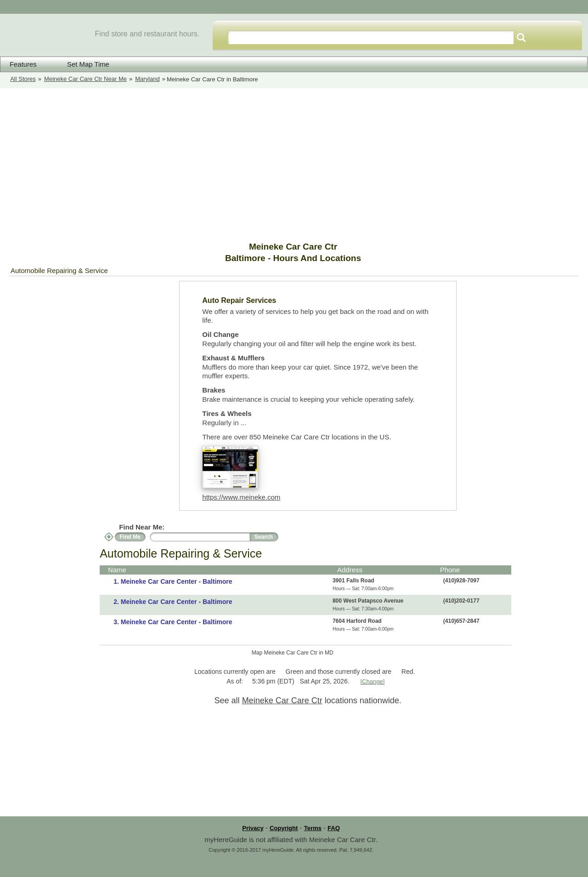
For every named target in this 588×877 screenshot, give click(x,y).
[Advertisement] (294, 165)
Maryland (147, 79)
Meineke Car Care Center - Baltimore (177, 581)
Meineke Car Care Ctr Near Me (85, 79)
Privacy (253, 828)
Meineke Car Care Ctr (282, 700)
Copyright (284, 828)
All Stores (23, 79)
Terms (313, 828)
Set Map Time (82, 64)
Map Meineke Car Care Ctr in (293, 653)
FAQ (334, 828)
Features (23, 64)
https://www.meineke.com (241, 497)
